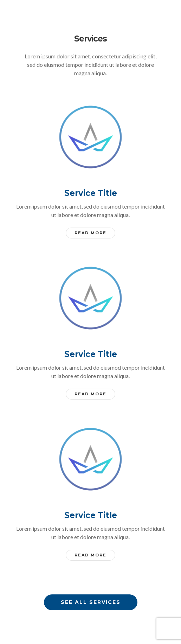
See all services (91, 602)
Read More (90, 233)
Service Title (91, 193)
